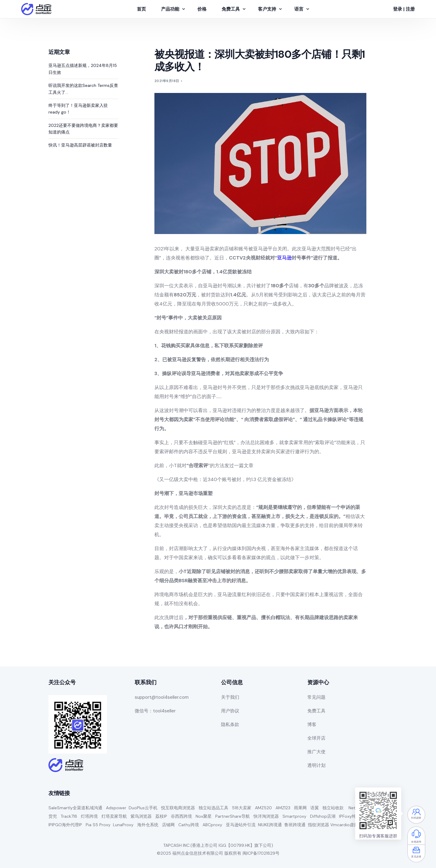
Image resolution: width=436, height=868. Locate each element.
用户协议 (230, 711)
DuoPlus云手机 (143, 808)
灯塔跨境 (89, 816)
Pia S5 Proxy (98, 825)
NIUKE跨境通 (270, 825)
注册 (410, 9)
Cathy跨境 (189, 825)
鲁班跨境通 (295, 825)
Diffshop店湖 (323, 816)
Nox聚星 (204, 816)
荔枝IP (161, 816)
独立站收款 (333, 808)
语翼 (315, 808)
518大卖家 (242, 808)
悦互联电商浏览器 (178, 808)
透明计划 (316, 765)
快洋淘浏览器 (266, 816)
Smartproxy (294, 816)
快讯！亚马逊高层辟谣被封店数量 (80, 145)
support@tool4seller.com (162, 697)
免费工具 (316, 711)
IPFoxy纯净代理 (354, 816)
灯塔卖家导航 (114, 816)
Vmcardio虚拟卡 (346, 825)
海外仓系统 (148, 825)
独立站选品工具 (213, 808)
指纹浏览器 (319, 825)
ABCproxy (212, 825)
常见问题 (316, 697)
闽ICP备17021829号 (261, 853)
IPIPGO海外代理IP (65, 825)
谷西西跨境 (181, 816)
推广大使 (316, 752)
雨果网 (300, 808)
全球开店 (316, 738)
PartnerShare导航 (233, 816)
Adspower (116, 808)
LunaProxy (123, 825)
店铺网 (168, 825)
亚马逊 (284, 258)
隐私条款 (230, 724)
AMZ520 (263, 808)
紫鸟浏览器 (141, 816)
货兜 (53, 816)
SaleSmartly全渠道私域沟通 (75, 808)
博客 (312, 724)
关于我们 (230, 697)
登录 (398, 9)
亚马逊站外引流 (241, 825)
